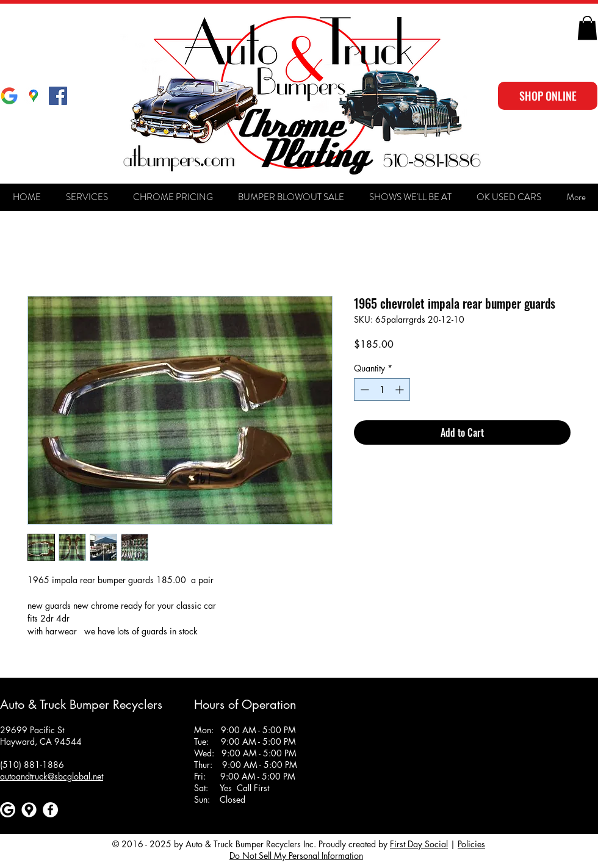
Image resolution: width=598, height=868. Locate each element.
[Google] (9, 96)
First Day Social (419, 844)
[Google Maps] (34, 96)
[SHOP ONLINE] (548, 96)
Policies (471, 844)
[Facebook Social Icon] (58, 96)
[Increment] (401, 389)
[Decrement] (363, 389)
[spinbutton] (382, 389)
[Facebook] (50, 810)
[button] (587, 28)
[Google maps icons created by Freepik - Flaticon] (29, 810)
